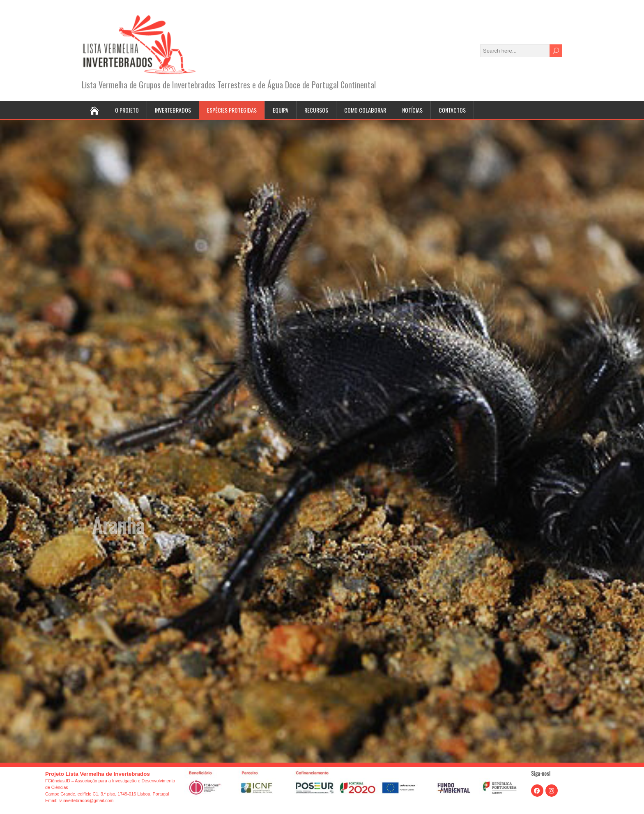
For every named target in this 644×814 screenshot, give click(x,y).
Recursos (316, 110)
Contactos (452, 110)
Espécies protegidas (232, 110)
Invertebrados (173, 110)
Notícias (412, 110)
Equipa (281, 110)
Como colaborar (365, 110)
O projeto (127, 110)
